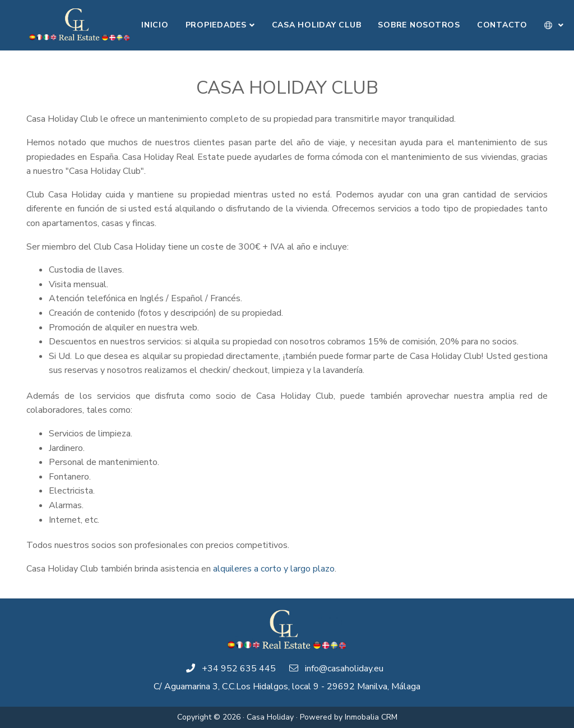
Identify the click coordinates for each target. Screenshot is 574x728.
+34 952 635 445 (239, 669)
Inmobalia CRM (371, 717)
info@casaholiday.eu (344, 669)
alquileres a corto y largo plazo (274, 569)
